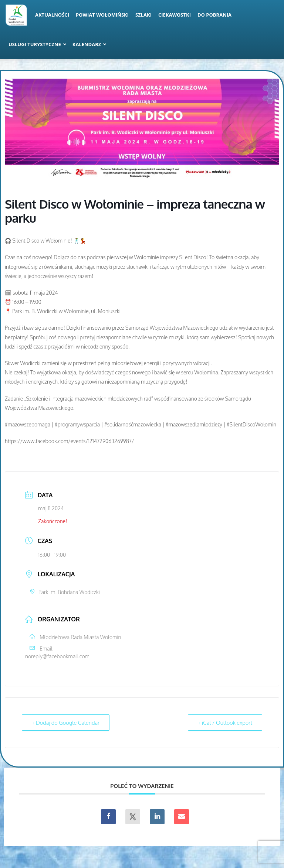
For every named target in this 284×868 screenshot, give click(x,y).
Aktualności (52, 15)
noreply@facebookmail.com (57, 656)
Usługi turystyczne (38, 44)
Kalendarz (90, 44)
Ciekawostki (175, 15)
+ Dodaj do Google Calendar (67, 722)
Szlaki (143, 15)
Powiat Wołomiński (102, 15)
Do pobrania (214, 15)
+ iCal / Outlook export (224, 722)
